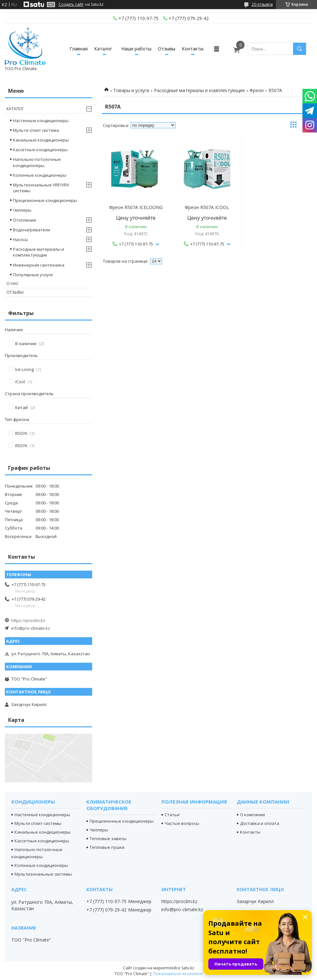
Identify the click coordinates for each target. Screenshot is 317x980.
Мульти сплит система (36, 130)
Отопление (25, 220)
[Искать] (300, 49)
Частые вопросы (182, 823)
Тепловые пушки (107, 847)
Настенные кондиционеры (41, 121)
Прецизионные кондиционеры (45, 200)
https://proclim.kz (28, 620)
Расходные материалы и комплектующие (199, 90)
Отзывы (167, 49)
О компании (252, 815)
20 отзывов (262, 4)
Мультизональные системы (43, 874)
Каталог (103, 49)
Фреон (257, 90)
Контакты (193, 49)
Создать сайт (71, 5)
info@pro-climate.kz (31, 628)
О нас (13, 284)
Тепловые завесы (108, 838)
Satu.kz (188, 968)
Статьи (172, 815)
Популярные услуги (33, 275)
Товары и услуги (131, 90)
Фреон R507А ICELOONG (136, 207)
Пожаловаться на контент (178, 974)
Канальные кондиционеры (41, 140)
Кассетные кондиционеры (40, 150)
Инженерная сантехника (39, 265)
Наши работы (136, 49)
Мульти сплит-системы (38, 823)
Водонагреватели (32, 230)
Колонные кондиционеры (40, 175)
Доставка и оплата (260, 823)
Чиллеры (22, 210)
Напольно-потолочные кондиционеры (37, 162)
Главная (79, 49)
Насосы (21, 239)
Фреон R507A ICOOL (207, 207)
